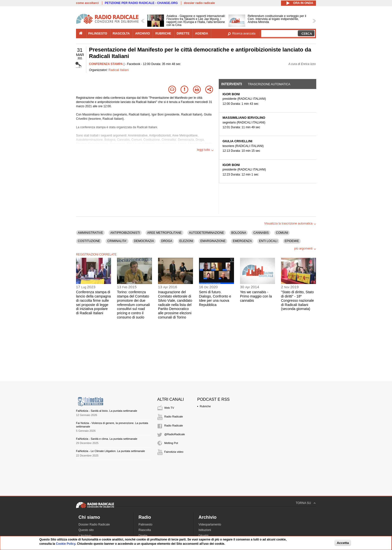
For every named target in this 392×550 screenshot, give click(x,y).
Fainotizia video (174, 452)
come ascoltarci (87, 3)
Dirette (143, 536)
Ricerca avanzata (244, 33)
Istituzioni (205, 530)
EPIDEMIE (292, 241)
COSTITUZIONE (89, 241)
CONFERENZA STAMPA (106, 64)
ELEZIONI (186, 241)
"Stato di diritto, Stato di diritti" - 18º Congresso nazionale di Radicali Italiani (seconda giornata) (297, 300)
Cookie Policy (66, 544)
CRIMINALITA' (117, 241)
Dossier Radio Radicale (94, 524)
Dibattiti (203, 536)
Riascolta (145, 530)
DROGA (167, 241)
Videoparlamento (210, 524)
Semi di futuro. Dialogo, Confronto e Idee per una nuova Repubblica (215, 298)
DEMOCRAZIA (144, 241)
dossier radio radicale (199, 3)
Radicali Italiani (119, 70)
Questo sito (86, 530)
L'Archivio (85, 536)
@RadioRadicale (175, 434)
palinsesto (98, 33)
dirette (183, 33)
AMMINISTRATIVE (90, 233)
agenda (201, 33)
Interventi (232, 84)
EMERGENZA (242, 241)
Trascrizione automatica (269, 84)
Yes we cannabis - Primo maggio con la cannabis (256, 296)
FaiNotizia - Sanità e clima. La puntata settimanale (107, 439)
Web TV (169, 408)
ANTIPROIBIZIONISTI (125, 233)
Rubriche (205, 406)
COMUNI (282, 233)
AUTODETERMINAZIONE (206, 233)
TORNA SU (303, 503)
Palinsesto (145, 524)
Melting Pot (171, 443)
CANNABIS (261, 233)
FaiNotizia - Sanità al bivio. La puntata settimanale (107, 411)
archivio (143, 33)
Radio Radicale (174, 416)
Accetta (343, 543)
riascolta (121, 33)
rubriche (163, 33)
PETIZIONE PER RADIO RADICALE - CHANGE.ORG (141, 3)
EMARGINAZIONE (213, 241)
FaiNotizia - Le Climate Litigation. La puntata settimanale (110, 451)
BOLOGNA (239, 233)
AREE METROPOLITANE (164, 233)
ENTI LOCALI (268, 241)
